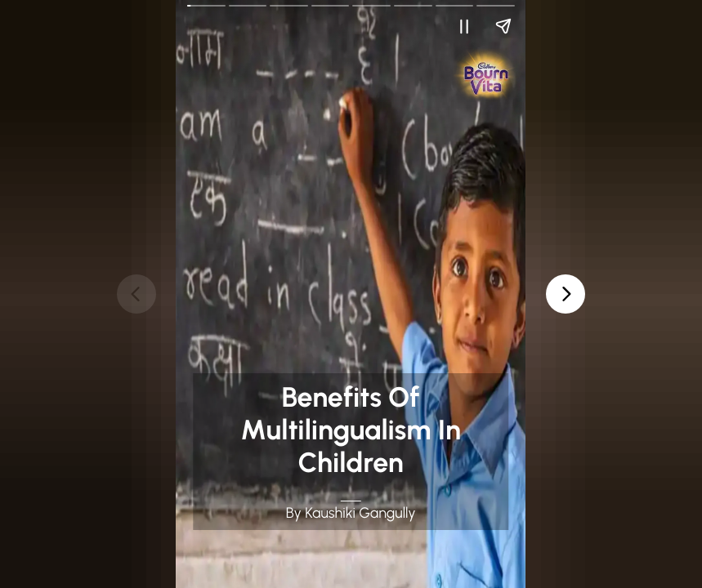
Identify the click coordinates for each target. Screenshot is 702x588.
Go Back (197, 11)
